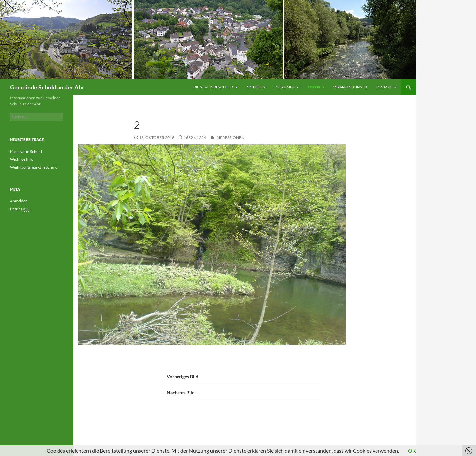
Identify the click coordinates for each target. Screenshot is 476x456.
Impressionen (230, 138)
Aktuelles (256, 87)
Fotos (314, 87)
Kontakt (384, 87)
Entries (20, 209)
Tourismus (284, 87)
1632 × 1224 (195, 138)
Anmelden (19, 201)
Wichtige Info (22, 159)
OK (412, 451)
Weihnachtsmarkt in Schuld (34, 167)
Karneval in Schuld (26, 151)
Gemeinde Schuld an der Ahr (47, 87)
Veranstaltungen (350, 87)
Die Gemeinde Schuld (213, 87)
